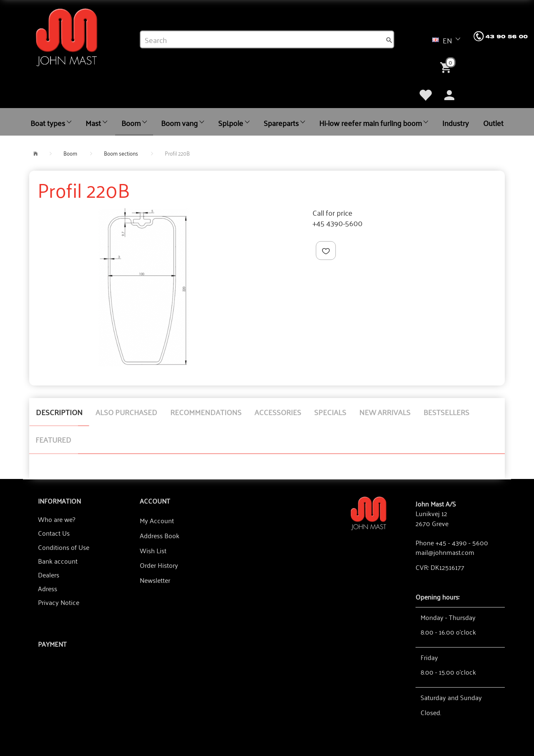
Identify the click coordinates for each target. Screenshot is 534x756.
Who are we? (57, 519)
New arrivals (385, 412)
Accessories (278, 412)
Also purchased (126, 412)
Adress (48, 588)
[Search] (389, 40)
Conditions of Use (64, 547)
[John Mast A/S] (369, 513)
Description (59, 412)
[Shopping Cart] (447, 67)
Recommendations (206, 412)
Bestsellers (446, 412)
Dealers (49, 575)
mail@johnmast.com (445, 552)
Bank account (58, 561)
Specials (330, 412)
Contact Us (54, 533)
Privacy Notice (59, 602)
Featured (53, 439)
